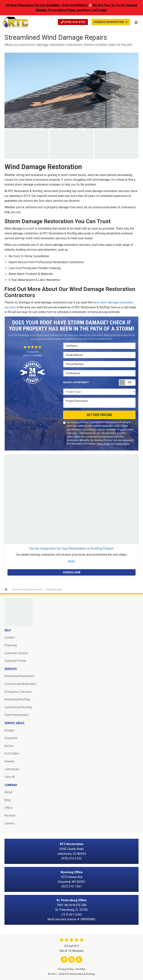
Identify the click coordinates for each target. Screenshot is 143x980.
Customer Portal (15, 661)
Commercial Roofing (18, 707)
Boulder (9, 730)
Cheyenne (11, 738)
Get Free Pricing (99, 415)
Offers (8, 808)
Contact (10, 637)
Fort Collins (12, 754)
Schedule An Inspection (111, 22)
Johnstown (12, 769)
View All (9, 777)
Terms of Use (103, 444)
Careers (10, 823)
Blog (7, 800)
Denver (9, 746)
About (8, 792)
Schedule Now (72, 572)
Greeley (9, 761)
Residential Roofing (17, 699)
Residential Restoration (20, 676)
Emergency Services (18, 692)
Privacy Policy (122, 444)
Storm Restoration (17, 715)
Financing (11, 645)
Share (71, 561)
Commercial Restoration (20, 684)
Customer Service (16, 653)
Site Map (80, 969)
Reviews (10, 815)
